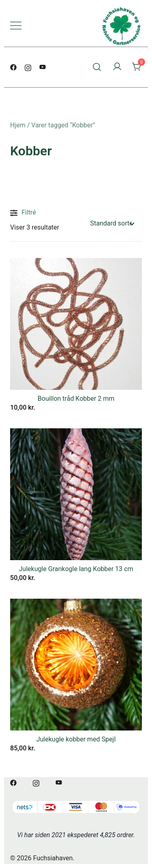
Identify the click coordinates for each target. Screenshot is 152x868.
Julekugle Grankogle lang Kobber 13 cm (76, 569)
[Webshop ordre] (112, 224)
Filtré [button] (23, 213)
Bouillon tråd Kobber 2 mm (76, 399)
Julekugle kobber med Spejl (76, 739)
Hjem (18, 125)
